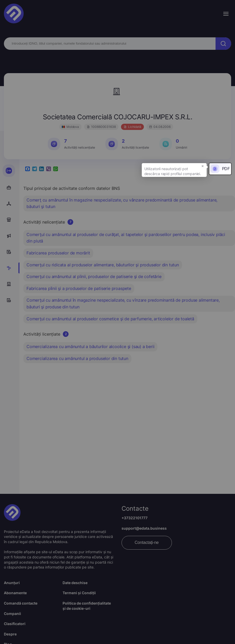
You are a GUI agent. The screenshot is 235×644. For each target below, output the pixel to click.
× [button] (203, 166)
